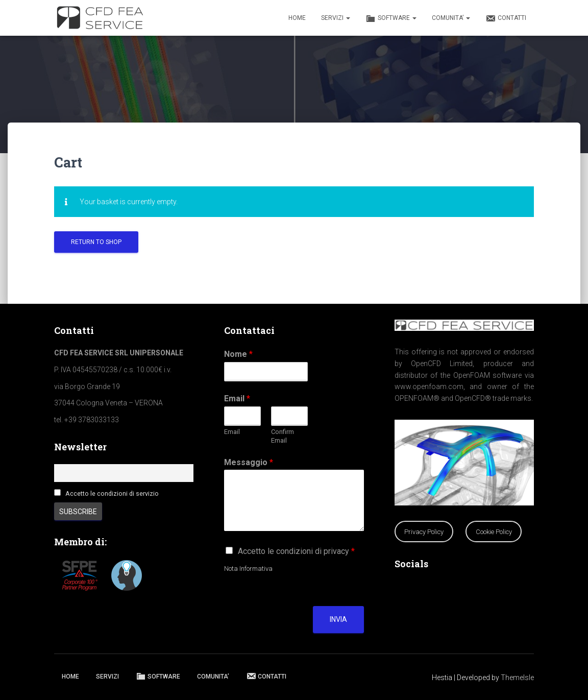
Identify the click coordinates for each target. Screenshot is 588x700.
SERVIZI (336, 18)
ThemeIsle (517, 678)
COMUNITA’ (451, 18)
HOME (297, 18)
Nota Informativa (248, 569)
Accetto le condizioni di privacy (296, 551)
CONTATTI (506, 18)
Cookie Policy (494, 532)
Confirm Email (283, 436)
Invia (338, 619)
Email (237, 399)
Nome (238, 354)
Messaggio (249, 462)
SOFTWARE (391, 18)
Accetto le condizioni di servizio (112, 493)
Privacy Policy (424, 532)
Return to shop (96, 242)
